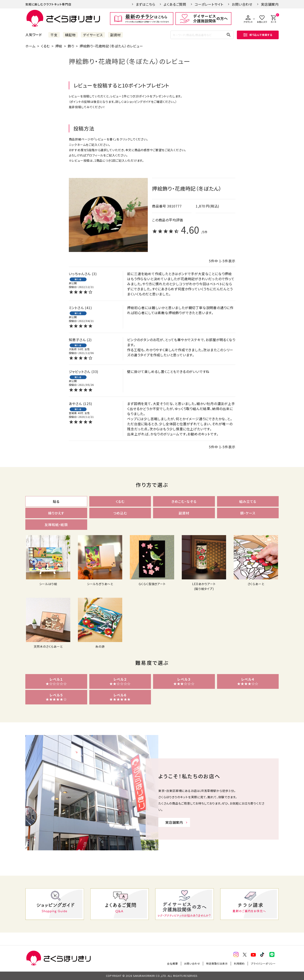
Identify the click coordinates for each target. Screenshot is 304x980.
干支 (54, 35)
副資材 (115, 35)
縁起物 (70, 35)
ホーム (30, 46)
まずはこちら (146, 4)
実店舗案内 (270, 4)
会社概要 (172, 963)
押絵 (59, 46)
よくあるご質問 (175, 4)
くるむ (45, 46)
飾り (71, 46)
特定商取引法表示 (217, 963)
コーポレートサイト (209, 4)
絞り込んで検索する (258, 35)
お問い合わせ (242, 4)
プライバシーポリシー (263, 963)
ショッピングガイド (139, 102)
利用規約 (239, 963)
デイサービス (93, 35)
